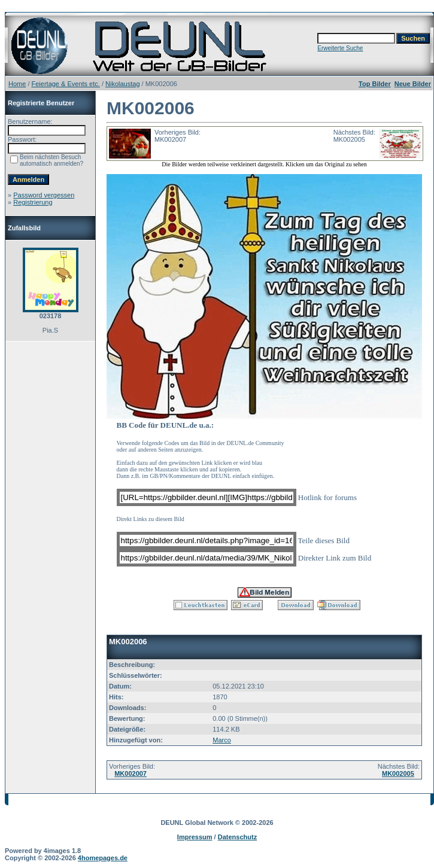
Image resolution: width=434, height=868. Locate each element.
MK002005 (398, 773)
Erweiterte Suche (340, 48)
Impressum (195, 837)
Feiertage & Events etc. (66, 84)
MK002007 (130, 773)
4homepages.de (103, 858)
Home (17, 84)
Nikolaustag (122, 84)
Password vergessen (44, 195)
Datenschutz (237, 837)
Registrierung (33, 202)
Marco (222, 740)
